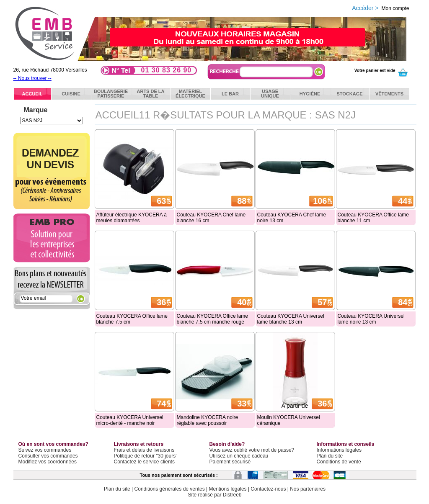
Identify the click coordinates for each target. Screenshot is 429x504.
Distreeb (232, 495)
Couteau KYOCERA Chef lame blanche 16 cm (211, 218)
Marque (36, 110)
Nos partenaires (308, 489)
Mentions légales (228, 489)
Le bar (230, 94)
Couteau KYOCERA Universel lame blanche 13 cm (291, 319)
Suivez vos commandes (45, 450)
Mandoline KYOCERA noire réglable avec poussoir (208, 420)
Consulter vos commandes (48, 456)
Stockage (349, 94)
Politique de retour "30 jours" (146, 456)
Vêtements (389, 94)
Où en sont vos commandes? (53, 444)
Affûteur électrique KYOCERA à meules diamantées (132, 218)
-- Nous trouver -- (32, 78)
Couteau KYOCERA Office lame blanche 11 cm (373, 218)
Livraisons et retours (139, 444)
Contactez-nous (268, 489)
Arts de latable (151, 94)
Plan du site (330, 456)
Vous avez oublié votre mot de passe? (252, 450)
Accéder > (380, 8)
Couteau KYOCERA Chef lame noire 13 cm (292, 218)
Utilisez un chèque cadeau (239, 456)
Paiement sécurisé (230, 462)
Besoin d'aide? (227, 444)
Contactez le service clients (144, 462)
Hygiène (310, 94)
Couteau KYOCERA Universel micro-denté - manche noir (130, 420)
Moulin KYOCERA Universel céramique (289, 420)
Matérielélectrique (190, 94)
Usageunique (270, 94)
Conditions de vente (339, 462)
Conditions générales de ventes (170, 489)
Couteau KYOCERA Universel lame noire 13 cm (371, 319)
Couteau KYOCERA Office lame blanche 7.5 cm (132, 319)
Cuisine (71, 94)
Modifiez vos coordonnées (48, 462)
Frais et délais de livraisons (144, 450)
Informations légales (339, 450)
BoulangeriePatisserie (111, 94)
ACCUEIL (32, 94)
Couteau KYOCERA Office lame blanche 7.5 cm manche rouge (213, 319)
